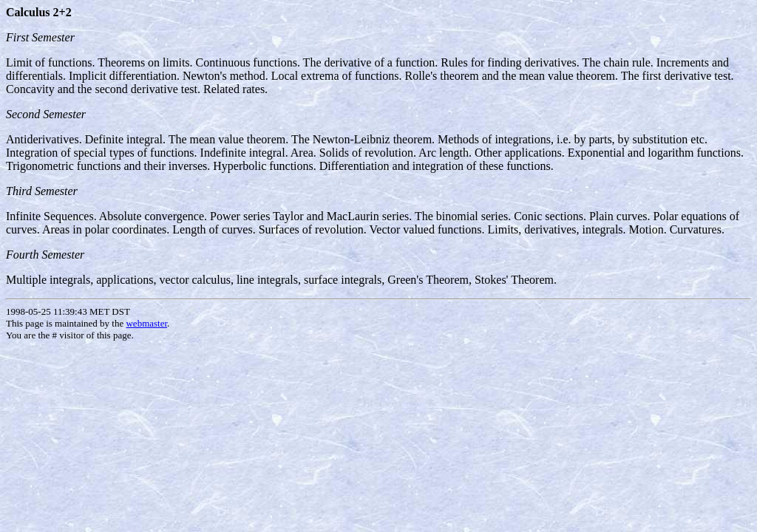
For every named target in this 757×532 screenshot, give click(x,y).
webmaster (146, 323)
